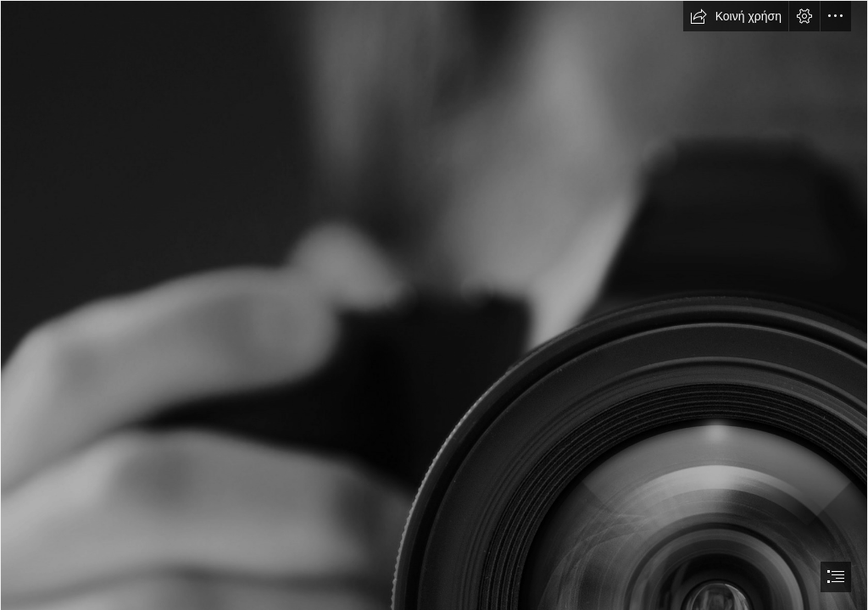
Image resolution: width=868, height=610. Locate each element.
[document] (434, 305)
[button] (736, 16)
